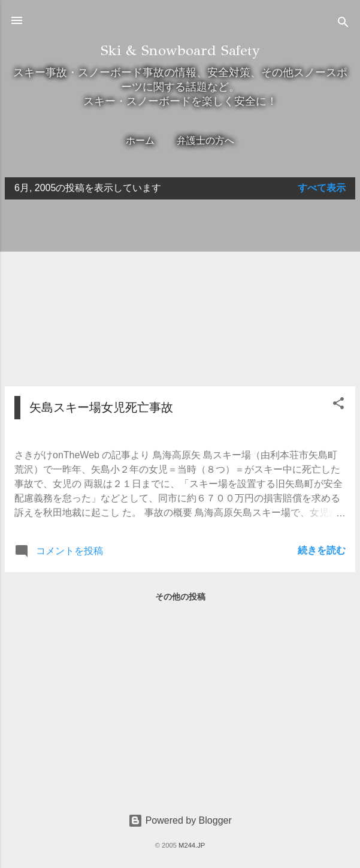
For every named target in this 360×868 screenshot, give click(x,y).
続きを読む (322, 550)
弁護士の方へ (205, 140)
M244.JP (192, 845)
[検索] (343, 24)
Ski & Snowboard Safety (180, 50)
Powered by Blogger (180, 820)
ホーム (140, 140)
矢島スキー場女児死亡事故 (101, 407)
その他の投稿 (180, 597)
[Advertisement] (180, 293)
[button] (338, 405)
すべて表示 (322, 188)
